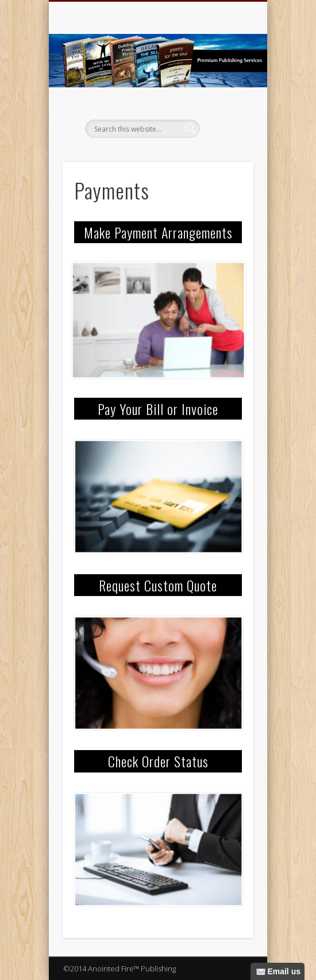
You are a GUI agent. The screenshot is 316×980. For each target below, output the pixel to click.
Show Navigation (225, 103)
